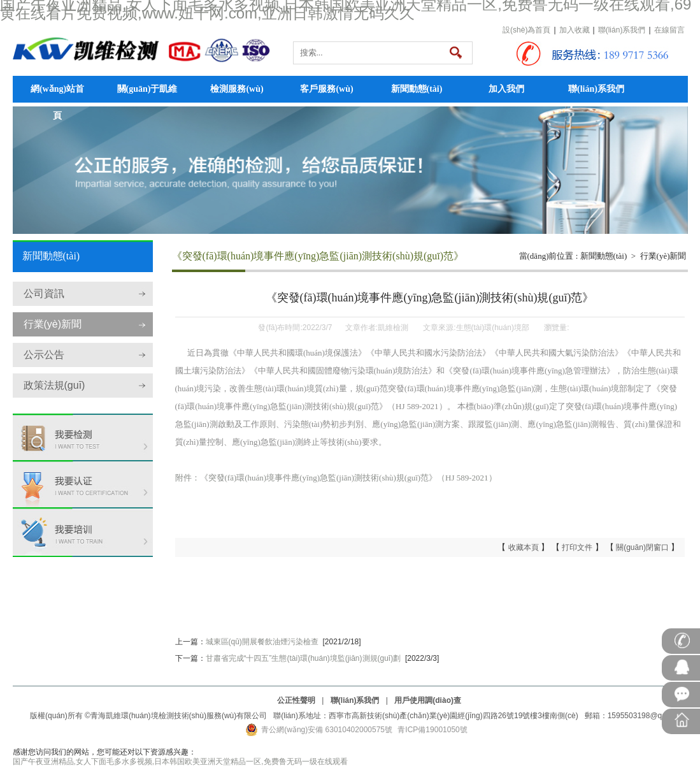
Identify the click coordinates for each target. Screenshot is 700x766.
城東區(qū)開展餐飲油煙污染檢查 (262, 642)
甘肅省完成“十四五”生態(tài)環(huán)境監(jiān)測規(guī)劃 (304, 658)
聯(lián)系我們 (622, 30)
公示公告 (44, 355)
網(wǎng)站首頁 (57, 93)
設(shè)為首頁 (526, 30)
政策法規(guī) (54, 385)
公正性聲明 (296, 700)
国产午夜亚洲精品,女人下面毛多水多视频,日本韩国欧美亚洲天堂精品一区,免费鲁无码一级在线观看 (180, 762)
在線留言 (669, 30)
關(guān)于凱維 (147, 89)
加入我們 (506, 89)
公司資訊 (44, 293)
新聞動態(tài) (417, 89)
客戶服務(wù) (326, 89)
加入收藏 (575, 30)
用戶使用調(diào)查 (428, 700)
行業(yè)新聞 (53, 324)
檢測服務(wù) (237, 89)
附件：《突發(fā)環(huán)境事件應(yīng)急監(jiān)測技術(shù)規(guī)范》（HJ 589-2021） (336, 478)
